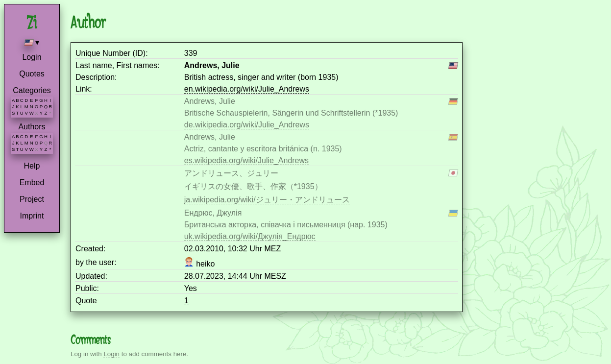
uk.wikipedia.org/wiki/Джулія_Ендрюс (250, 236)
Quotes (32, 74)
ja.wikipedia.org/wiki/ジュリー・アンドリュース (267, 200)
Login (32, 57)
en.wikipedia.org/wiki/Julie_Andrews (247, 89)
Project (32, 199)
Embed (32, 182)
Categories (32, 90)
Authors (32, 127)
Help (32, 166)
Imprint (32, 216)
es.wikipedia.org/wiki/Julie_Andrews (246, 160)
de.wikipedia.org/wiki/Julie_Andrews (247, 125)
